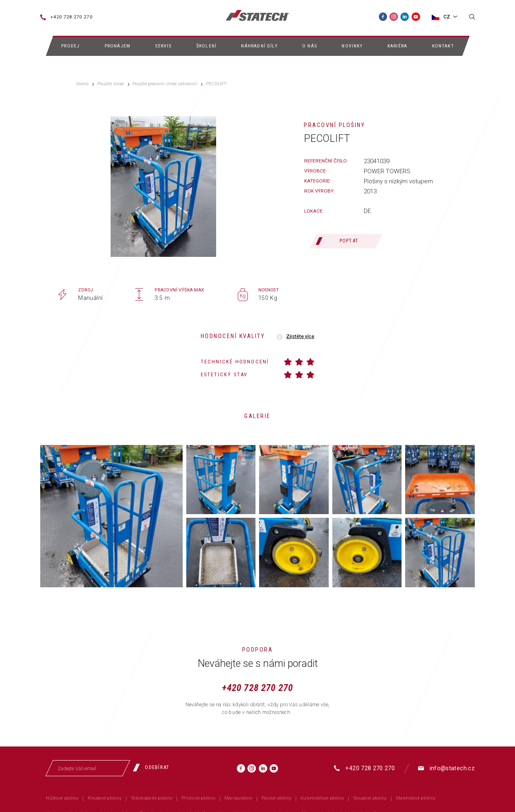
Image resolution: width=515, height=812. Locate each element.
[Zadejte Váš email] (88, 768)
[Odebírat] (154, 767)
